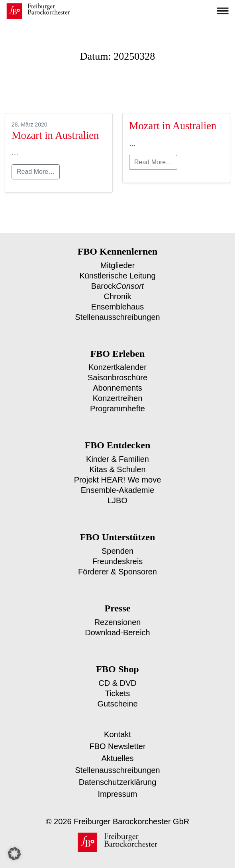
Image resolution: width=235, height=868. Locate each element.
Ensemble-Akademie (117, 484)
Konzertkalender (117, 365)
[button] (14, 854)
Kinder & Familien (118, 454)
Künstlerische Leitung (117, 275)
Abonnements (117, 384)
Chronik (117, 295)
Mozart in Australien (55, 135)
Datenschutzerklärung (118, 772)
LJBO (117, 494)
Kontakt (117, 725)
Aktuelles (117, 748)
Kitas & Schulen (118, 464)
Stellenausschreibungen (118, 315)
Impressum (118, 784)
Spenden (117, 544)
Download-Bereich (117, 624)
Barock (118, 285)
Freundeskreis (118, 554)
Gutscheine (117, 694)
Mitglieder (117, 265)
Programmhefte (118, 404)
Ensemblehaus (117, 305)
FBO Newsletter (117, 737)
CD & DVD (117, 674)
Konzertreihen (118, 394)
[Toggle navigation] (223, 11)
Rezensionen (118, 614)
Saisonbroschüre (117, 375)
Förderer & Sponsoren (118, 564)
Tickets (117, 684)
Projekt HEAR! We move (118, 474)
